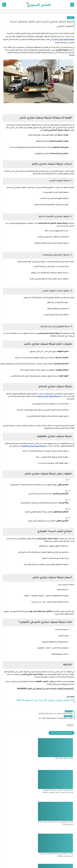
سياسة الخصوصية (65, 854)
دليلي (71, 18)
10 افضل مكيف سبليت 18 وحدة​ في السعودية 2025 (45, 701)
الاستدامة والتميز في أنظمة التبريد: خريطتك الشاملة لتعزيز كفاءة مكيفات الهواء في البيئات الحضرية (22, 820)
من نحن (69, 842)
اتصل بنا (69, 846)
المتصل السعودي (28, 862)
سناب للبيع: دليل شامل (64, 753)
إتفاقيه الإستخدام (66, 850)
